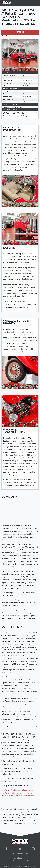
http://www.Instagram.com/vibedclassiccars (18, 796)
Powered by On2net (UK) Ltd (29, 867)
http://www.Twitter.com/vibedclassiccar (17, 793)
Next (37, 69)
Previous (3, 69)
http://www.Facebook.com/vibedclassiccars (18, 790)
